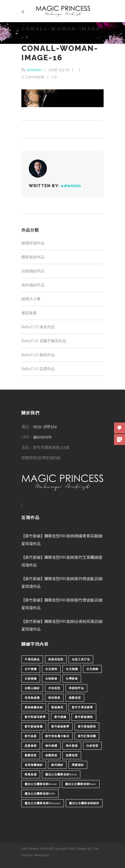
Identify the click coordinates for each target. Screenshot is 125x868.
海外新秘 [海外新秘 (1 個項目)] (72, 746)
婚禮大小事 (31, 299)
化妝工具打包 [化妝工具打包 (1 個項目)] (81, 659)
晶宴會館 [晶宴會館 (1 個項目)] (31, 746)
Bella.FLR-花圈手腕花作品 (44, 341)
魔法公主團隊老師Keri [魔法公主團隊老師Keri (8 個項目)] (81, 784)
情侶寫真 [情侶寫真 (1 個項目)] (54, 698)
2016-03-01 (59, 70)
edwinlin (34, 70)
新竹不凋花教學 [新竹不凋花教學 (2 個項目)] (82, 707)
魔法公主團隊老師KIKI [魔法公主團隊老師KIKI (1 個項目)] (40, 794)
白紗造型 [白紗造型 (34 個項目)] (92, 746)
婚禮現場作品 (33, 243)
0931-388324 (45, 427)
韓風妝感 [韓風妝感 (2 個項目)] (31, 774)
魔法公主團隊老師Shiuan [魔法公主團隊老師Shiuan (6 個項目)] (43, 803)
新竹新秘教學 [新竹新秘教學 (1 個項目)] (60, 726)
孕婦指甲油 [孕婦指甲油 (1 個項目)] (76, 688)
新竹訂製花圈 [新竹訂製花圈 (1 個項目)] (87, 736)
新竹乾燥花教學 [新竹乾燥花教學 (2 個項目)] (35, 717)
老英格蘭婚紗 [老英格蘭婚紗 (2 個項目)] (34, 765)
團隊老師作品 (33, 257)
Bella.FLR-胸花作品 (38, 355)
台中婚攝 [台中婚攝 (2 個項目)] (31, 669)
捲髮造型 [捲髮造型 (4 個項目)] (75, 698)
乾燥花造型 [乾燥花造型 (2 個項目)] (56, 659)
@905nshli (42, 437)
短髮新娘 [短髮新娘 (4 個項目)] (51, 755)
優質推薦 (29, 313)
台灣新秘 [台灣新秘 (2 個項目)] (72, 679)
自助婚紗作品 (33, 271)
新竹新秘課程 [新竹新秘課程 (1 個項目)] (87, 726)
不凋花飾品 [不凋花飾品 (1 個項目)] (32, 659)
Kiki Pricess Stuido (35, 849)
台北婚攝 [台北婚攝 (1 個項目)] (72, 669)
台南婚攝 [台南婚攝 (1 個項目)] (31, 679)
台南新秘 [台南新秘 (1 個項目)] (51, 679)
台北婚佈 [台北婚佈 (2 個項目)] (51, 669)
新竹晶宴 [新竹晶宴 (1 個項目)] (31, 736)
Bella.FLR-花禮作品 (38, 369)
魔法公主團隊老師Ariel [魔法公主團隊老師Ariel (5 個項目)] (41, 784)
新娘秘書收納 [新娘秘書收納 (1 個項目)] (34, 707)
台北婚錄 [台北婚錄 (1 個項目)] (92, 669)
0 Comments (33, 77)
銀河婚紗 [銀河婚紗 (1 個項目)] (57, 765)
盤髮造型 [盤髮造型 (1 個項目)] (31, 755)
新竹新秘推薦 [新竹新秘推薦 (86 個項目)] (34, 726)
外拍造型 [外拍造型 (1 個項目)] (54, 688)
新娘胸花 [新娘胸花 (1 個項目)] (57, 707)
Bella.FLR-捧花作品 (38, 327)
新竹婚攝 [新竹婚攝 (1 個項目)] (60, 717)
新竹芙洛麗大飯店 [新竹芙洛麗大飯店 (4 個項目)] (57, 736)
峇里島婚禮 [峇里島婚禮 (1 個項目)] (32, 698)
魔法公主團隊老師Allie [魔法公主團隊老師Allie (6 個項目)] (61, 774)
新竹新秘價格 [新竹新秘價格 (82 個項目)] (84, 717)
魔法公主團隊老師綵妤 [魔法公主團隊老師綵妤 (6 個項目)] (84, 803)
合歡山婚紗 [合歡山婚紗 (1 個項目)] (32, 688)
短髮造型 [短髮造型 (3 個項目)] (72, 755)
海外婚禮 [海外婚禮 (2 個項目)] (51, 746)
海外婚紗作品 (33, 285)
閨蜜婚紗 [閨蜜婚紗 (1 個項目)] (78, 765)
